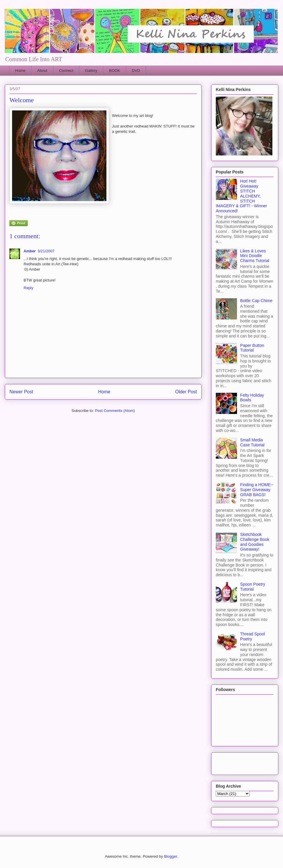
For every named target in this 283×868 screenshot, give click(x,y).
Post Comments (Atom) (115, 411)
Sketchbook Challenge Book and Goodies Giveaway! (255, 542)
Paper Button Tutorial (252, 348)
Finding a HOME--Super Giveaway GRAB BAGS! (257, 490)
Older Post (186, 392)
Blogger (170, 856)
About (42, 71)
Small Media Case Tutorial (252, 442)
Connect (66, 71)
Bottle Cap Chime (256, 301)
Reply (28, 288)
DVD (136, 71)
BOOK (115, 71)
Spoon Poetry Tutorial (253, 587)
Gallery (91, 71)
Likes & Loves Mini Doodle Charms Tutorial (255, 256)
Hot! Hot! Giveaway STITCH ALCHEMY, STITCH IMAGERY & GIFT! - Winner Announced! (241, 196)
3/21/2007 (46, 251)
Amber (30, 251)
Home (20, 71)
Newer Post (21, 392)
